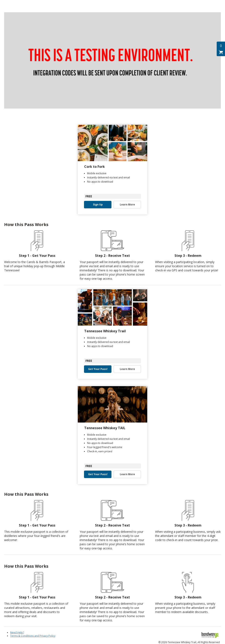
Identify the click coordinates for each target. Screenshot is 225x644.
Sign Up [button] (98, 205)
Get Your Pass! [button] (98, 369)
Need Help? (17, 632)
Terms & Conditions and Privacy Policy (33, 636)
